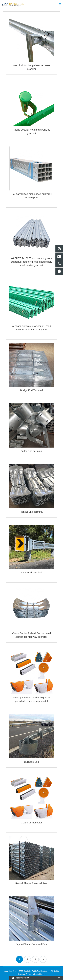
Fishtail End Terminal (32, 512)
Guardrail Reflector (32, 823)
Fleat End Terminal (32, 572)
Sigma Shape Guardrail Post (31, 944)
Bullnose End (31, 762)
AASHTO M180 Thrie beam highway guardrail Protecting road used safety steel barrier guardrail (32, 262)
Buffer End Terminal (32, 451)
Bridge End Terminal (32, 390)
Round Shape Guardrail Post (32, 883)
